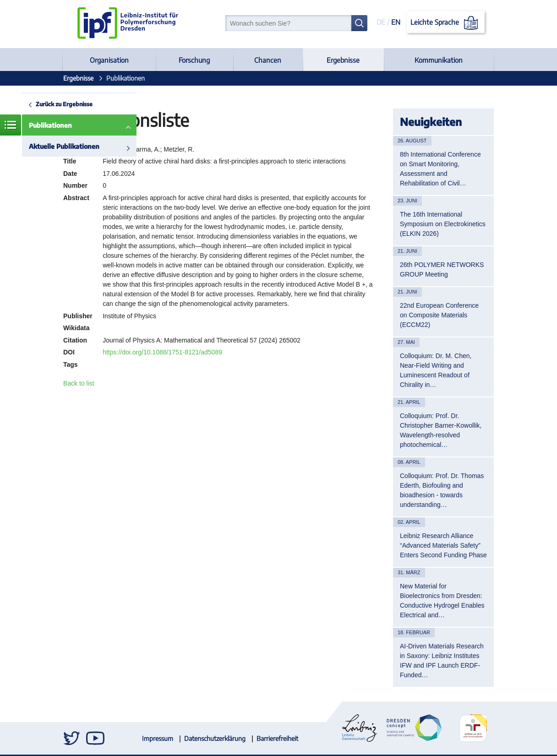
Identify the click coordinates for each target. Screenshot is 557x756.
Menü (11, 125)
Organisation (109, 60)
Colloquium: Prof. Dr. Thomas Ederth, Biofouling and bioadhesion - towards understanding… (442, 490)
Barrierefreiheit (277, 738)
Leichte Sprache (446, 23)
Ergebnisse (343, 60)
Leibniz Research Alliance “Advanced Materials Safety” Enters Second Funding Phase (443, 545)
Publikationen (50, 125)
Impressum (158, 738)
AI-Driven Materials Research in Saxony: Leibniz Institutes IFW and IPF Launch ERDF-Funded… (442, 661)
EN (396, 22)
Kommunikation (439, 60)
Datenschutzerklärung (215, 738)
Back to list (79, 383)
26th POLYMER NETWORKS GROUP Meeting (442, 269)
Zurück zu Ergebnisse (64, 104)
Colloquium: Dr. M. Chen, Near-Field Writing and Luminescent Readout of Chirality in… (436, 370)
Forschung (194, 60)
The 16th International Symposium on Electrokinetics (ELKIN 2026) (443, 224)
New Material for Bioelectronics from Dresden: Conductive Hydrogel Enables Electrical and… (442, 601)
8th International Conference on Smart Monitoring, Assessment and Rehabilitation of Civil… (440, 169)
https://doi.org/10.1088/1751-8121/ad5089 (162, 352)
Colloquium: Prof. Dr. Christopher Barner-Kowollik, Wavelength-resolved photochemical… (441, 430)
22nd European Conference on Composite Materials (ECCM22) (439, 315)
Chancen (268, 60)
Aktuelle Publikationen (64, 146)
